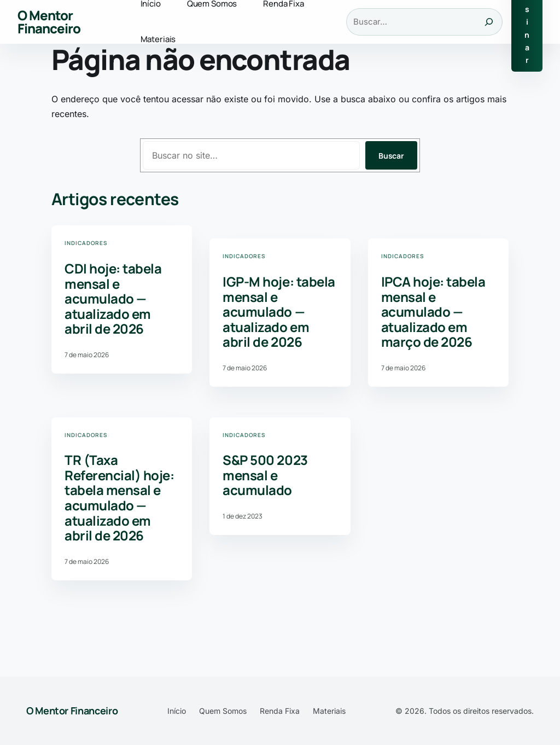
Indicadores (86, 243)
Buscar (391, 156)
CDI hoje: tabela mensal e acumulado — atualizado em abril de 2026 (113, 299)
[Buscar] (489, 22)
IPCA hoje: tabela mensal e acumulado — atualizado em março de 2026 (433, 312)
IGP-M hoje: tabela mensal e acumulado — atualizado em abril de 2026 (279, 312)
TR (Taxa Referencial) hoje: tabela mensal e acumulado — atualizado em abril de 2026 (119, 498)
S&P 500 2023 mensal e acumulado (265, 475)
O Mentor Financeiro (49, 22)
